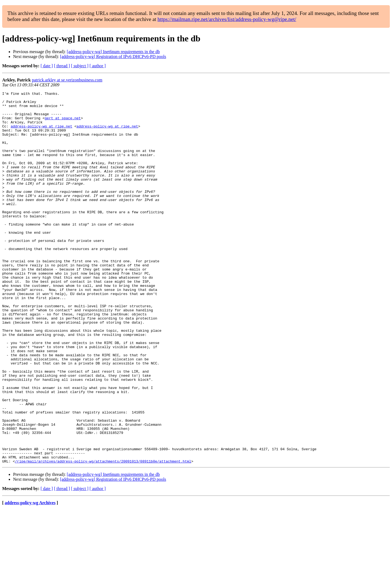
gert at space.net (63, 124)
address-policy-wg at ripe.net (41, 133)
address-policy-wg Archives (30, 577)
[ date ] (47, 66)
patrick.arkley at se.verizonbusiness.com (67, 80)
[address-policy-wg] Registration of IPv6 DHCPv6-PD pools (113, 57)
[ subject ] (80, 66)
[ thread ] (62, 66)
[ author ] (98, 66)
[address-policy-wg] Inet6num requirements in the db (113, 52)
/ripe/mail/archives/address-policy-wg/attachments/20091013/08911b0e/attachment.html (103, 536)
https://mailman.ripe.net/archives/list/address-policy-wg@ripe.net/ (227, 19)
